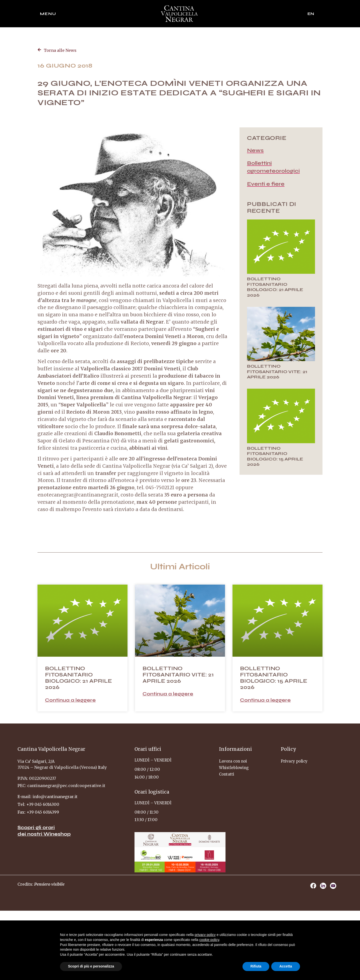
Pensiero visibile (49, 884)
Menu (48, 14)
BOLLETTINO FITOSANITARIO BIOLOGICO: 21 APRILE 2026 (275, 287)
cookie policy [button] (209, 940)
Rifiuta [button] (256, 966)
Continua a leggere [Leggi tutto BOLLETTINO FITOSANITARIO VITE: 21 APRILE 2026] (168, 694)
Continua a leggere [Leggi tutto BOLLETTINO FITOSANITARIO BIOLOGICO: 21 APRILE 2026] (70, 700)
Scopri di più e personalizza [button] (91, 966)
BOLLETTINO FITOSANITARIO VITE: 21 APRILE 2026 (277, 372)
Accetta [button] (286, 966)
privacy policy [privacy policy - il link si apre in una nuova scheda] (205, 935)
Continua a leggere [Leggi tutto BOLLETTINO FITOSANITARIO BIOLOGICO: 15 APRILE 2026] (265, 700)
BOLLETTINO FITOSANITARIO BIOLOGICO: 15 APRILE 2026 (275, 456)
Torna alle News (60, 50)
